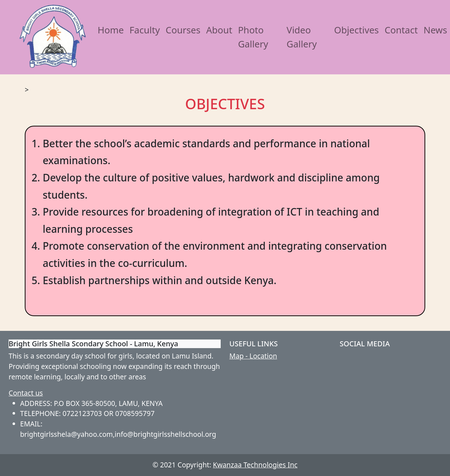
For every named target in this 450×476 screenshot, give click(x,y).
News (435, 30)
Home (111, 30)
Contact (401, 30)
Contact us (26, 393)
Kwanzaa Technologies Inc (255, 465)
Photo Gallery (253, 37)
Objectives (357, 30)
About (219, 30)
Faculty (145, 30)
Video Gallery (302, 37)
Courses (183, 30)
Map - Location (253, 356)
